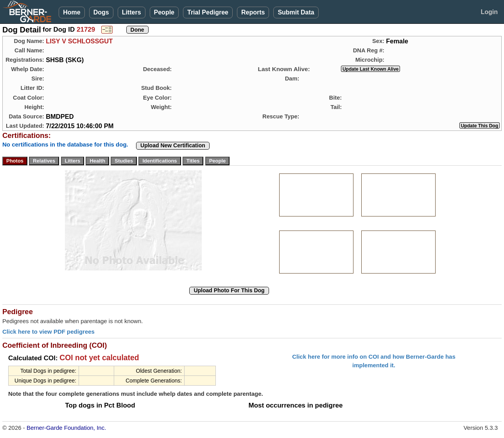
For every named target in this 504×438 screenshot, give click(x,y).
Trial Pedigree (208, 12)
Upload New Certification (173, 145)
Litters (132, 12)
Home (72, 12)
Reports (253, 12)
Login (489, 12)
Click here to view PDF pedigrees (48, 332)
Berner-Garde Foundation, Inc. (66, 428)
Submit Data (296, 12)
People (164, 12)
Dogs (101, 12)
